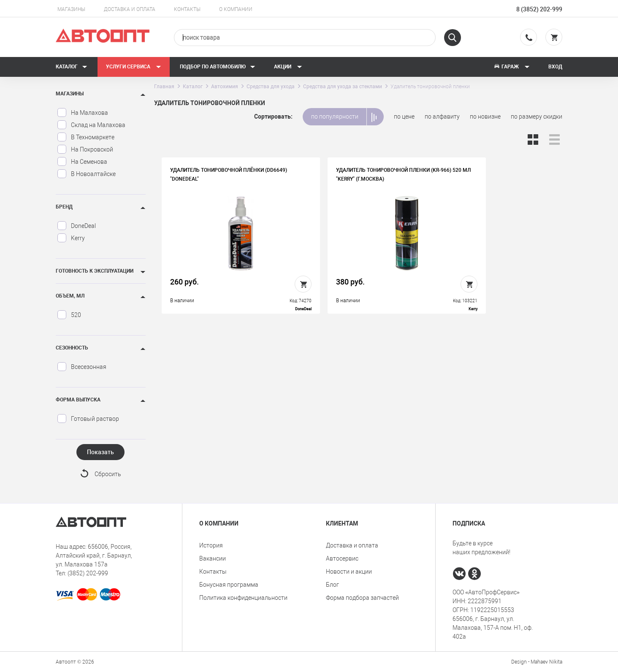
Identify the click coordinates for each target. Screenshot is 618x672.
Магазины (71, 9)
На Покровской (85, 149)
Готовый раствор (88, 419)
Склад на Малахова (91, 125)
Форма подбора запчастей (362, 598)
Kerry (71, 238)
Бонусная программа (229, 585)
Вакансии (213, 558)
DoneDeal (76, 226)
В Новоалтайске (86, 174)
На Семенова (82, 162)
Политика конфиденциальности (243, 598)
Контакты (187, 9)
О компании (236, 9)
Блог (332, 585)
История (211, 545)
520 (69, 315)
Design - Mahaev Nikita (537, 661)
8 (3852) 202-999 (539, 9)
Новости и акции (349, 572)
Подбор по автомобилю (218, 67)
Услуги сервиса (134, 67)
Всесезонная (82, 367)
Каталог (72, 67)
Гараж (512, 67)
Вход (555, 67)
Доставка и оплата (130, 9)
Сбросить (108, 474)
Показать (100, 452)
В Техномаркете (86, 137)
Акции (288, 67)
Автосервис (342, 558)
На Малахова (83, 113)
